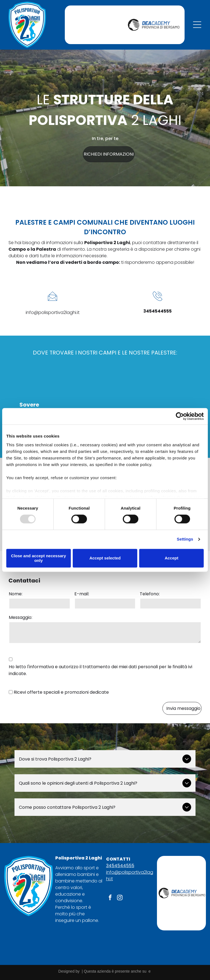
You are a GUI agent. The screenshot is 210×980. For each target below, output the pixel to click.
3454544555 (120, 866)
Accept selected (105, 558)
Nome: (16, 594)
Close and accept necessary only (38, 558)
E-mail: (82, 594)
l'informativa (40, 667)
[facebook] (110, 898)
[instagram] (120, 898)
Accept (171, 558)
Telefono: (150, 594)
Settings (185, 539)
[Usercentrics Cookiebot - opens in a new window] (180, 416)
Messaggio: (21, 617)
